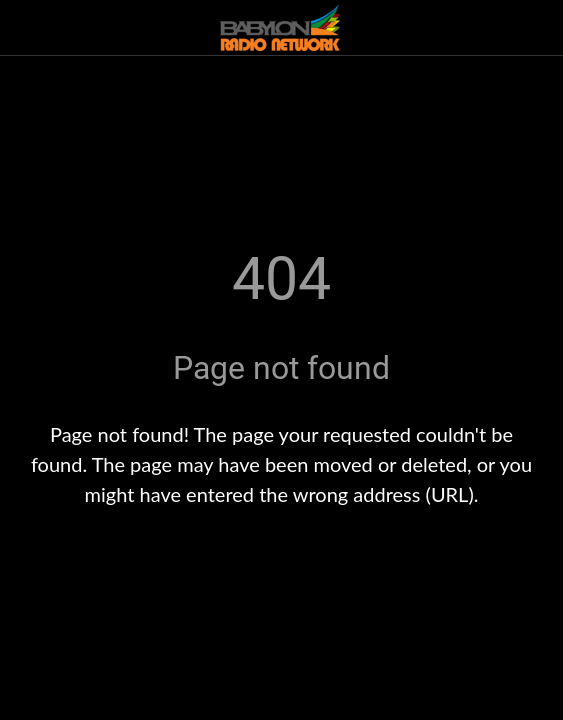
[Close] (28, 28)
